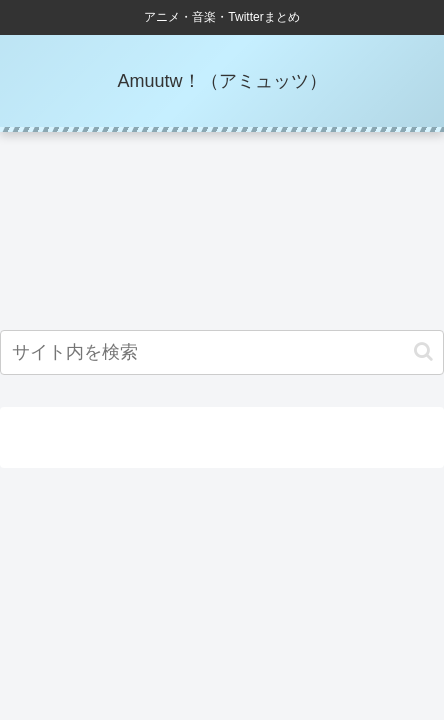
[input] (222, 352)
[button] (423, 351)
